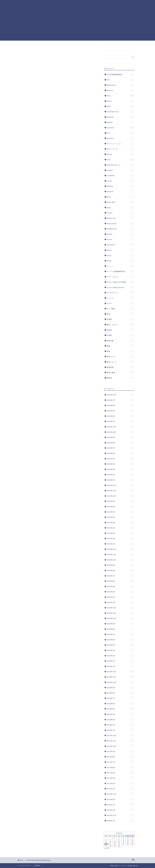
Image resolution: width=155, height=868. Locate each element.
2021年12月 (120, 485)
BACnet (120, 90)
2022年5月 (120, 459)
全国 (120, 314)
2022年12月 (120, 427)
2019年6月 (120, 640)
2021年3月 (120, 533)
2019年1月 (120, 666)
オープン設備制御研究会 (120, 271)
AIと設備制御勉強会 (120, 74)
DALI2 (120, 101)
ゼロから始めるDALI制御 (120, 282)
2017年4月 (120, 778)
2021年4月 (120, 528)
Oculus (120, 213)
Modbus (120, 186)
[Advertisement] (78, 26)
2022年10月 (120, 432)
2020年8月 (120, 570)
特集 (120, 351)
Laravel (120, 170)
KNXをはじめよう (120, 165)
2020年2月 (120, 597)
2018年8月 (120, 693)
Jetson (120, 154)
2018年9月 (120, 687)
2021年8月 (120, 506)
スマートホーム (120, 277)
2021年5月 (120, 522)
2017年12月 (120, 735)
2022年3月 (120, 469)
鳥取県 (120, 378)
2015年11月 (120, 815)
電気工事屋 (120, 372)
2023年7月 (120, 400)
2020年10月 (120, 560)
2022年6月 (120, 453)
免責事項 (38, 865)
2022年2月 (120, 474)
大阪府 (120, 330)
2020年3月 (120, 592)
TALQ (120, 255)
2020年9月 (120, 565)
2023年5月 (120, 411)
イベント (120, 266)
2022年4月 (120, 464)
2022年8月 (120, 443)
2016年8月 (120, 799)
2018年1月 (120, 730)
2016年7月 (120, 805)
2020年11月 (120, 554)
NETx (120, 197)
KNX (97, 3)
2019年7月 (120, 634)
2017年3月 (120, 783)
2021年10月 (120, 496)
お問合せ (59, 7)
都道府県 (120, 367)
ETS (120, 133)
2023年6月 (120, 405)
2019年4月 (120, 650)
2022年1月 (120, 480)
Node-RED (76, 3)
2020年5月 (120, 586)
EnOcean (120, 128)
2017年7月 (120, 762)
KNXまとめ (50, 3)
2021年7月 (120, 512)
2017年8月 (120, 757)
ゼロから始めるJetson (120, 287)
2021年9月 (120, 501)
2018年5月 (120, 709)
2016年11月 (120, 794)
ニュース (120, 298)
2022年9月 (120, 437)
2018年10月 (120, 682)
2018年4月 (120, 714)
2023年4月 (120, 416)
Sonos (120, 250)
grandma (120, 138)
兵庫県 (120, 319)
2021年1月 (120, 544)
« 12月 (106, 848)
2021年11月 (120, 490)
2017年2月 (120, 789)
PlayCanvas (109, 3)
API (120, 80)
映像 (120, 346)
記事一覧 (63, 3)
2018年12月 (120, 671)
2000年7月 (120, 821)
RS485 (120, 234)
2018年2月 (120, 725)
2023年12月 (120, 395)
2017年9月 (120, 751)
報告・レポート (120, 325)
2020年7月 (120, 576)
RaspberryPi (120, 229)
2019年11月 (120, 613)
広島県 (120, 335)
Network (120, 191)
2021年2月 (120, 538)
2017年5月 (120, 773)
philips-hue (120, 218)
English (120, 122)
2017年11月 (120, 741)
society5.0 (120, 245)
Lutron (120, 181)
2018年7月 (120, 698)
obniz (120, 207)
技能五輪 (120, 341)
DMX (120, 106)
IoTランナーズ (120, 149)
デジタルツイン (120, 293)
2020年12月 (120, 549)
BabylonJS (120, 85)
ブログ (120, 303)
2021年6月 (120, 517)
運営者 (48, 7)
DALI (87, 3)
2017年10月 (120, 746)
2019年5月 (120, 645)
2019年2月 (120, 661)
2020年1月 (120, 602)
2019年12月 (120, 608)
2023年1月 (120, 421)
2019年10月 (120, 618)
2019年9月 (120, 624)
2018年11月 (120, 677)
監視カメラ (120, 356)
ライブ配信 (120, 309)
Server (120, 239)
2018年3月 (120, 719)
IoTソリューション (120, 144)
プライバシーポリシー (25, 865)
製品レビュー (120, 362)
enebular (120, 117)
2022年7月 (120, 448)
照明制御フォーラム (127, 3)
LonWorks (120, 175)
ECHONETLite (120, 112)
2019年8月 (120, 629)
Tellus (120, 261)
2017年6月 (120, 767)
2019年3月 (120, 656)
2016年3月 (120, 810)
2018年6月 (120, 703)
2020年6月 (120, 581)
